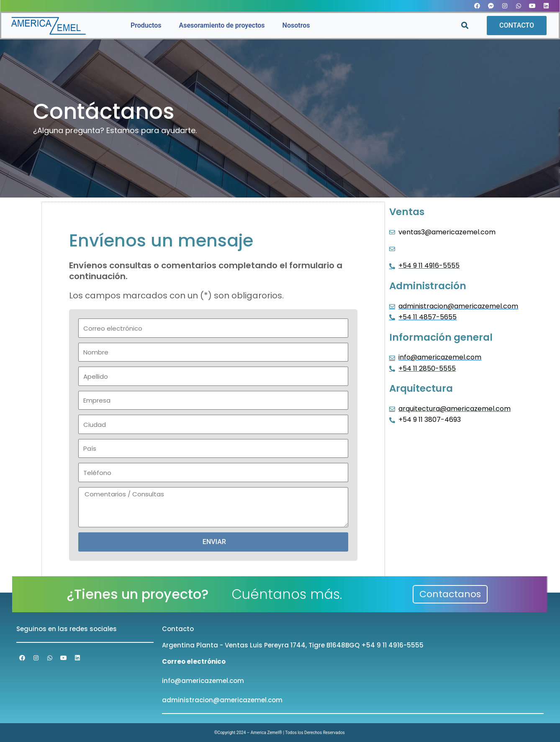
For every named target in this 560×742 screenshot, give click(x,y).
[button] (465, 26)
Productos (146, 25)
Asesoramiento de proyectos (222, 25)
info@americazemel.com (203, 681)
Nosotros (296, 25)
